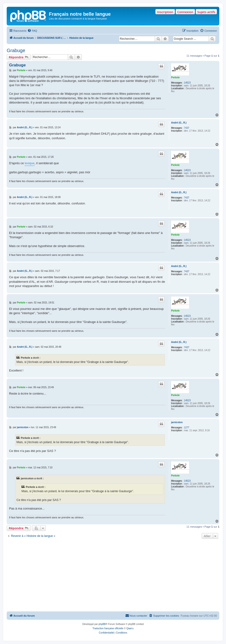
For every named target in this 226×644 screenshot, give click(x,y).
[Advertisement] (113, 576)
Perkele (175, 77)
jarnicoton (177, 422)
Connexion (185, 12)
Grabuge (16, 50)
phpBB (102, 624)
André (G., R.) (179, 123)
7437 (187, 128)
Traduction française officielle (108, 628)
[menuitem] (32, 31)
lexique (29, 163)
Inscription (165, 12)
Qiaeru (130, 628)
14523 (187, 83)
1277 (187, 428)
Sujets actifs (206, 12)
